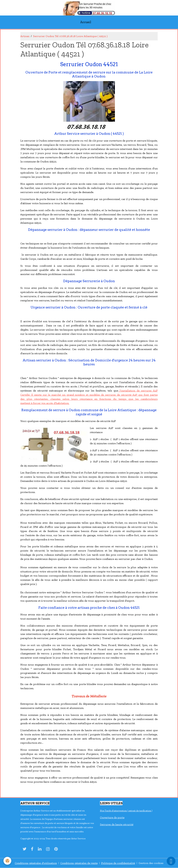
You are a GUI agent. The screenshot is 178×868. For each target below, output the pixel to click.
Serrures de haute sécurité (117, 824)
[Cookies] (7, 861)
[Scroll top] (171, 861)
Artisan (25, 36)
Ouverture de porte (112, 817)
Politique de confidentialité (118, 863)
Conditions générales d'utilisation (36, 863)
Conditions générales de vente (79, 863)
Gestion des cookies (151, 863)
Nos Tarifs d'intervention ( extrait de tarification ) (126, 811)
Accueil (86, 22)
